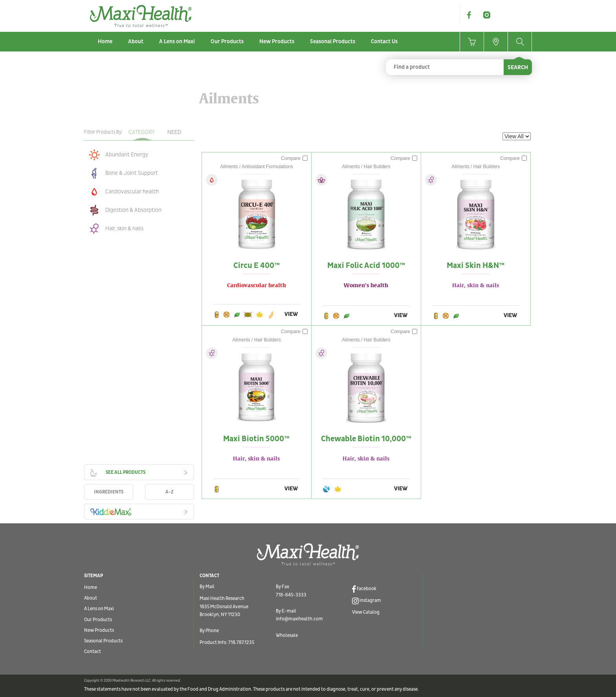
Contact (93, 652)
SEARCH (518, 67)
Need (174, 132)
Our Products (227, 41)
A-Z (170, 492)
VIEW (291, 314)
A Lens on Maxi (177, 41)
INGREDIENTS (109, 492)
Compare (294, 158)
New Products (277, 41)
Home (105, 41)
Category (142, 132)
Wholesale (287, 636)
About (136, 41)
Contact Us (384, 41)
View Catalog (366, 612)
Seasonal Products (333, 41)
